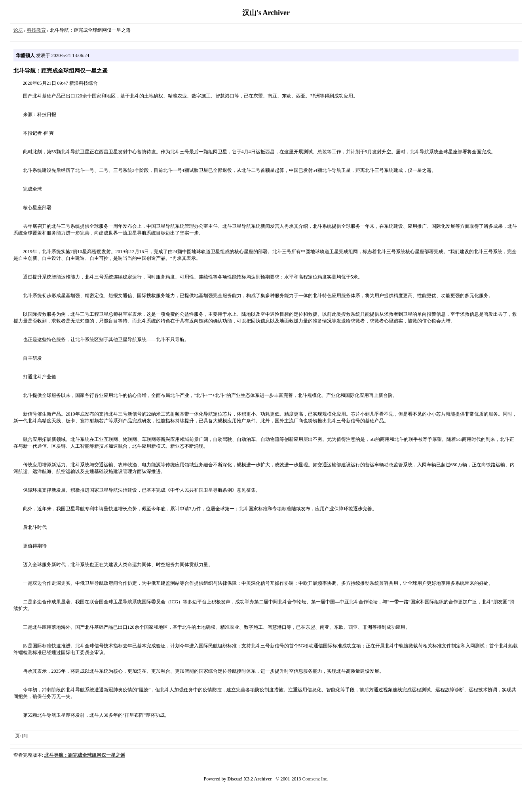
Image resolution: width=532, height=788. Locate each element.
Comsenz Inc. (315, 779)
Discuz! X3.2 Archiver (250, 779)
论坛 (18, 30)
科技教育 (36, 30)
